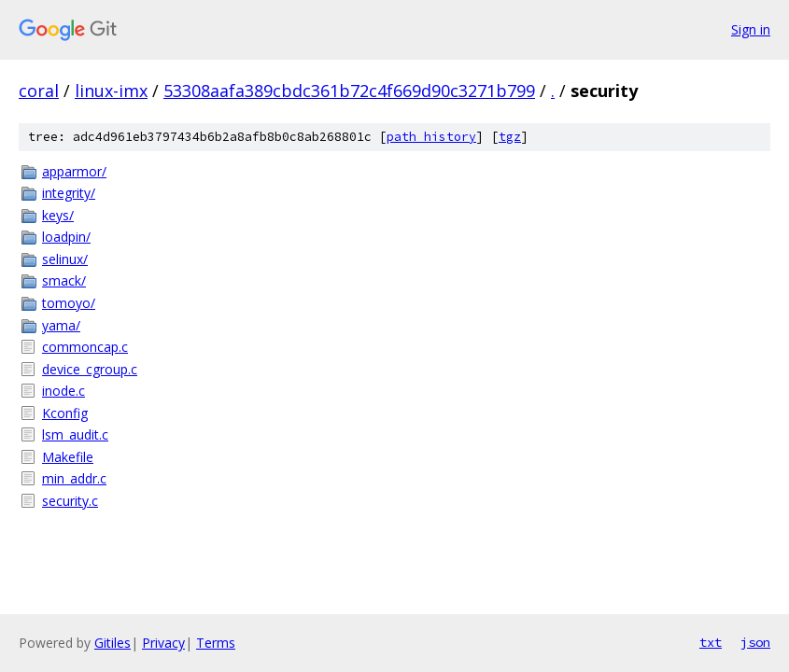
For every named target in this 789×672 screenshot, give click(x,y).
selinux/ (65, 259)
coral (39, 91)
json (755, 642)
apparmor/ (74, 171)
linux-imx (111, 91)
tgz (510, 137)
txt (711, 642)
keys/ (58, 215)
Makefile (68, 457)
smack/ (64, 280)
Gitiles (113, 643)
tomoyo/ (69, 303)
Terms (216, 643)
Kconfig (65, 413)
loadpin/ (66, 237)
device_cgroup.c (90, 369)
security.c (70, 501)
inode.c (63, 391)
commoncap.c (85, 347)
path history (431, 137)
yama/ (61, 325)
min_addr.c (74, 478)
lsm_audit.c (75, 434)
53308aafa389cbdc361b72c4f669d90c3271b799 (349, 91)
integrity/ (69, 193)
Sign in (751, 29)
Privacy (163, 643)
